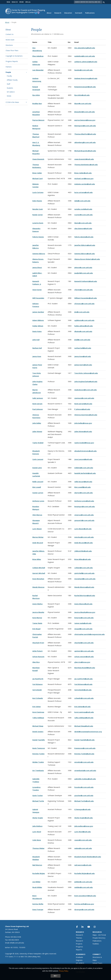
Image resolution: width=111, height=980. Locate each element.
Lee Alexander (38, 70)
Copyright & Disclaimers (14, 56)
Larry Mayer (37, 529)
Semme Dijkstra (39, 254)
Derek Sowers (38, 732)
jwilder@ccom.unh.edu (83, 882)
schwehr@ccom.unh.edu (84, 698)
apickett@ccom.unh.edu (84, 651)
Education (68, 13)
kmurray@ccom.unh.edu (84, 618)
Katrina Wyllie (38, 904)
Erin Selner (37, 707)
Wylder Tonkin (38, 762)
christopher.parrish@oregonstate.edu (89, 634)
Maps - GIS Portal (99, 935)
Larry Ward (37, 832)
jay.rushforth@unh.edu (83, 679)
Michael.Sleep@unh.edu (84, 726)
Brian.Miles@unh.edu (83, 559)
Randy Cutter (38, 215)
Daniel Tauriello (39, 740)
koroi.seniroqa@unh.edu (84, 712)
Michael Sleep (38, 726)
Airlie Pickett (38, 651)
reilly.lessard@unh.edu (83, 482)
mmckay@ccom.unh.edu (84, 537)
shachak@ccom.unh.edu (84, 643)
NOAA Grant (10, 40)
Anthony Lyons (38, 501)
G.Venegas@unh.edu (82, 809)
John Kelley (37, 423)
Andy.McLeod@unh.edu (84, 543)
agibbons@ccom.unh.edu (84, 320)
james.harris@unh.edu (83, 365)
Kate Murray (37, 618)
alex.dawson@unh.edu (83, 229)
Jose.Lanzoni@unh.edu (83, 459)
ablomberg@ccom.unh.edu (85, 142)
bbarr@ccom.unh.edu (83, 104)
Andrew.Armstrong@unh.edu (86, 78)
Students (10, 88)
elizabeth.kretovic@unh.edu (85, 451)
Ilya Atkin (36, 95)
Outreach (79, 13)
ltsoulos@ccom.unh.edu (84, 787)
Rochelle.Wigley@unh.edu (84, 873)
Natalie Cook (38, 209)
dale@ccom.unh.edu (82, 201)
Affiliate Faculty (12, 80)
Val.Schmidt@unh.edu (83, 690)
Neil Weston (37, 865)
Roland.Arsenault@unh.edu (85, 87)
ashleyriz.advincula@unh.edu (86, 62)
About (49, 13)
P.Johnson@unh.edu (82, 409)
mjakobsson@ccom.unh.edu (86, 390)
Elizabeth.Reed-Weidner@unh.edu (88, 857)
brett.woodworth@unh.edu (85, 896)
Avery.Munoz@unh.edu (83, 604)
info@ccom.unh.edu (17, 943)
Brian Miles (37, 559)
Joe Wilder (36, 882)
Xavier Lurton (38, 493)
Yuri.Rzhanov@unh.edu (83, 684)
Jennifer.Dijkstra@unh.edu (85, 245)
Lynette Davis (38, 223)
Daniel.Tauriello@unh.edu (84, 740)
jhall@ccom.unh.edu (82, 340)
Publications (90, 13)
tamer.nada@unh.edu (83, 623)
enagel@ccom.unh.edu (83, 629)
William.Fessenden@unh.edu (86, 298)
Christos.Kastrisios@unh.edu (86, 415)
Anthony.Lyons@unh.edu (84, 501)
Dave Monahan (38, 579)
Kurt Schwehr (38, 698)
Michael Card (37, 179)
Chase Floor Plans (12, 51)
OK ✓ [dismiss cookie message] (56, 976)
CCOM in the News (12, 102)
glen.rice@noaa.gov (82, 662)
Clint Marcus (37, 515)
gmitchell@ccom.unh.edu (84, 573)
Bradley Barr (37, 104)
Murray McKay (38, 537)
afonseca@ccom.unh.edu (84, 304)
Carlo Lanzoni (38, 459)
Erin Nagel (36, 629)
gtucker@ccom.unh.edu (84, 796)
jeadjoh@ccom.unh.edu (84, 273)
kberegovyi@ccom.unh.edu (85, 126)
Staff (8, 84)
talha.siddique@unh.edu (84, 718)
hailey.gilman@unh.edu (84, 326)
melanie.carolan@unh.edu (85, 184)
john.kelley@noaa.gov (83, 423)
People (8, 72)
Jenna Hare (37, 356)
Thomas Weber (38, 848)
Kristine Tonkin (38, 754)
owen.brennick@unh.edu (84, 159)
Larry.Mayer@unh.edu (83, 529)
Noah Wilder (37, 887)
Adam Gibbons (38, 320)
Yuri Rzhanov (38, 684)
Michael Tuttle (38, 801)
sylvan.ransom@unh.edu (84, 657)
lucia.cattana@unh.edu (83, 192)
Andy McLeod (38, 543)
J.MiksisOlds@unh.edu (83, 551)
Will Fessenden (38, 298)
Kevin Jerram (37, 404)
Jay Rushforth (38, 679)
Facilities (96, 944)
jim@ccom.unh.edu (82, 312)
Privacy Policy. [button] (64, 971)
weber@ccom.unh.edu (83, 848)
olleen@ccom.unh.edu (84, 568)
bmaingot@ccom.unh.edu (85, 507)
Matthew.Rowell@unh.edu (85, 668)
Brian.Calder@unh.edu (83, 173)
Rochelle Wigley (39, 873)
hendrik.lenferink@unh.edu (85, 473)
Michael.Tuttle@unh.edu (84, 801)
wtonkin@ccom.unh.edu (84, 762)
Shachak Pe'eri (38, 643)
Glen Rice (36, 662)
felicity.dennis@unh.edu (84, 237)
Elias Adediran (38, 56)
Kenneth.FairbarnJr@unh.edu (86, 281)
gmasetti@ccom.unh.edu (84, 520)
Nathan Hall (37, 348)
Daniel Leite (37, 468)
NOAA (9, 96)
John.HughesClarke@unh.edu (86, 382)
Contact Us (10, 34)
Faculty (9, 76)
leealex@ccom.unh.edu (83, 70)
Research (58, 13)
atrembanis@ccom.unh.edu (85, 771)
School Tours (97, 963)
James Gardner (38, 312)
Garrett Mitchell (39, 573)
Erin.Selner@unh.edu (82, 707)
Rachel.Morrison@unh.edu (85, 596)
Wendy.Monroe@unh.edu (84, 587)
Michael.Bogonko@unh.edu (85, 151)
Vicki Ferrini (37, 290)
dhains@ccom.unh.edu (83, 331)
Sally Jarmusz (38, 398)
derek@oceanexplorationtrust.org (88, 732)
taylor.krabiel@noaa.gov (84, 443)
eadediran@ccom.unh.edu (85, 56)
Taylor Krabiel (38, 443)
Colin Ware (37, 840)
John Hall (36, 340)
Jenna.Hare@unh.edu (83, 356)
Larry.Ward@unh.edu (83, 832)
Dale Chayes (37, 201)
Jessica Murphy (38, 612)
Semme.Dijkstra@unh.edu (85, 254)
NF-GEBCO (11, 92)
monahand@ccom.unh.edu (85, 579)
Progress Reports (12, 61)
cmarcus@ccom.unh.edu (84, 515)
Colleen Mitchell (39, 568)
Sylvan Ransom (38, 657)
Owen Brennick (38, 159)
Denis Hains (37, 331)
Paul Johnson (38, 409)
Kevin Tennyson (39, 748)
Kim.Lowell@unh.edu (82, 487)
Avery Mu (36, 604)
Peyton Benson (38, 120)
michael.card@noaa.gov (84, 179)
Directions (9, 45)
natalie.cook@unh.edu (83, 209)
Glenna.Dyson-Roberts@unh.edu (87, 259)
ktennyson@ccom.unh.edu (85, 748)
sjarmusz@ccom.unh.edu (84, 398)
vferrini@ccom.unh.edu (84, 290)
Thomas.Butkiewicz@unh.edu (86, 165)
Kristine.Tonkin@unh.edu (84, 754)
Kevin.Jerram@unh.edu (83, 404)
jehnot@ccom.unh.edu (83, 268)
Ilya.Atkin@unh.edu (82, 95)
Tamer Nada (37, 623)
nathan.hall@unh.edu (83, 348)
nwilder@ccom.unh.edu (84, 887)
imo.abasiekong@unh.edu (85, 48)
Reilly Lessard (38, 482)
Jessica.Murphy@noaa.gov (85, 612)
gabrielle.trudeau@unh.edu (85, 779)
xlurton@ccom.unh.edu (84, 493)
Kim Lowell (37, 487)
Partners (9, 67)
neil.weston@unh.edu (83, 865)
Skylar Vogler (38, 818)
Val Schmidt (37, 690)
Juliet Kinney (37, 432)
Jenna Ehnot (37, 268)
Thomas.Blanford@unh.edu (85, 134)
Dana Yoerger (38, 910)
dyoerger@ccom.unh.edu (84, 910)
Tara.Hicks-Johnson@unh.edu (86, 373)
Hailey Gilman (38, 326)
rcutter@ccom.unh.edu (83, 215)
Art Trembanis (38, 771)
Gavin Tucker (38, 796)
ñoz (41, 604)
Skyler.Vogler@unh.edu (84, 818)
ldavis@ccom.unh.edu (83, 223)
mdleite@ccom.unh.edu (84, 468)
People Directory (99, 938)
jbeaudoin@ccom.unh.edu (85, 112)
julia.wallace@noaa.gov (84, 826)
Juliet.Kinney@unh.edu (83, 432)
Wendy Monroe (38, 587)
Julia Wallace (37, 826)
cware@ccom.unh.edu (83, 840)
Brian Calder (37, 173)
